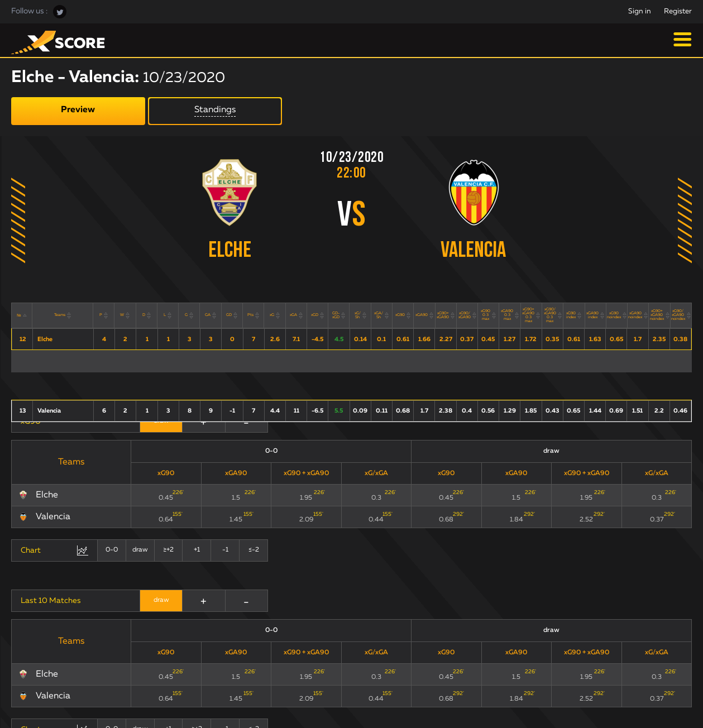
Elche (230, 251)
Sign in (640, 11)
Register (678, 11)
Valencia (473, 251)
